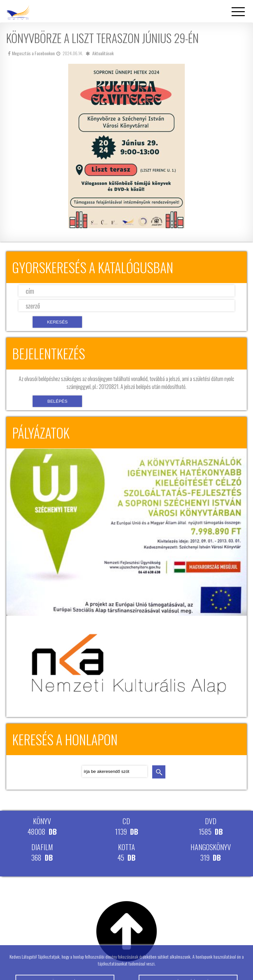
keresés (159, 772)
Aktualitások (103, 53)
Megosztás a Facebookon (31, 53)
